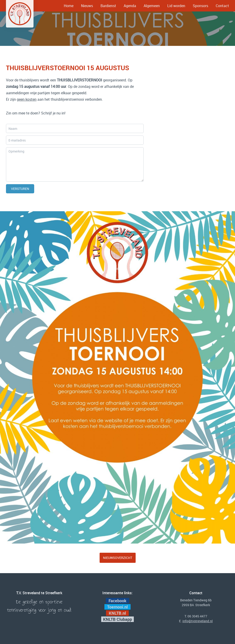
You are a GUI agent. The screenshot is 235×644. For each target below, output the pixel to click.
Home (69, 6)
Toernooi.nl (118, 607)
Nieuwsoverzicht (118, 558)
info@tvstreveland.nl (198, 621)
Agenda (130, 6)
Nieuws (87, 6)
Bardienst (108, 6)
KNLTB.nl (118, 613)
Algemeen (152, 6)
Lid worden (176, 6)
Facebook (117, 601)
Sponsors (200, 6)
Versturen (20, 189)
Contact (222, 6)
